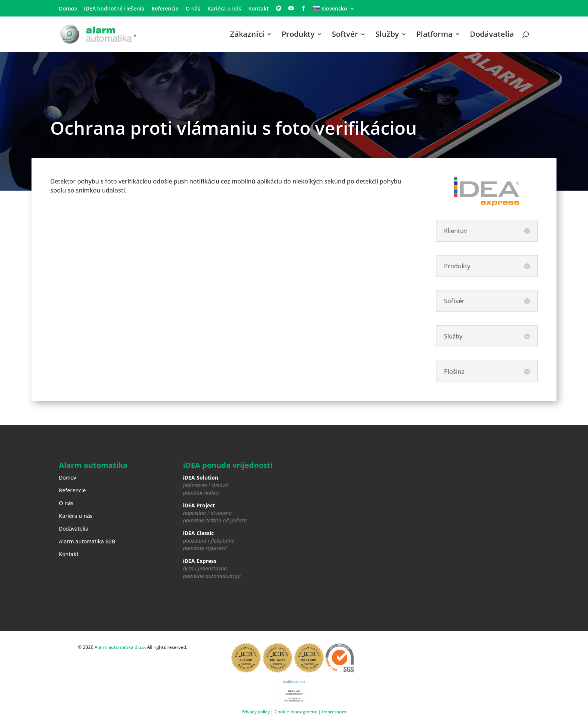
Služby (387, 35)
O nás (193, 9)
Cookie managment (296, 712)
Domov (68, 9)
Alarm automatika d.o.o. (120, 647)
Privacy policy (256, 712)
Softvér (345, 35)
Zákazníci (247, 35)
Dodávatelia (492, 35)
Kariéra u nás (224, 9)
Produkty (298, 35)
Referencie (165, 9)
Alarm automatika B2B (87, 541)
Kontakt (259, 9)
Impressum (334, 712)
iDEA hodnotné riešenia (114, 9)
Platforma (434, 35)
